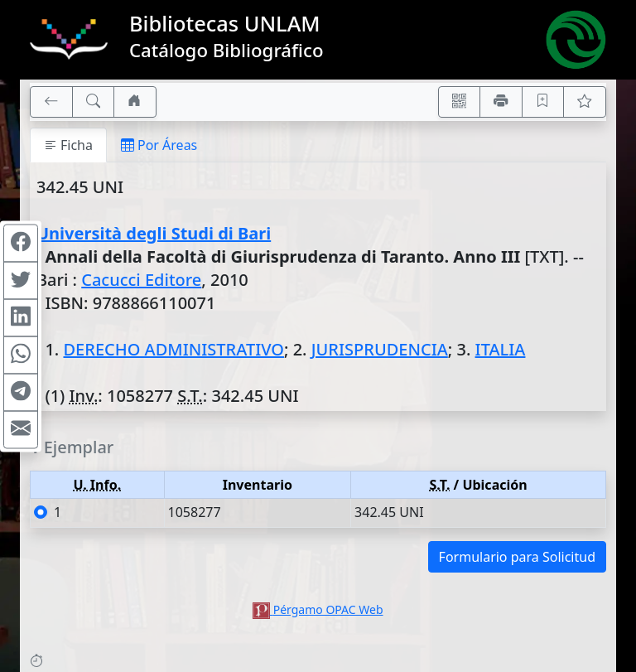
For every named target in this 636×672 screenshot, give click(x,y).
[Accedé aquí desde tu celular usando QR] (460, 102)
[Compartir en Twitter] (21, 280)
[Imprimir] (501, 102)
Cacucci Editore (141, 280)
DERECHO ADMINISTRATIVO (173, 349)
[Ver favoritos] (585, 102)
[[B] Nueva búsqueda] (94, 102)
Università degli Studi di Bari (154, 233)
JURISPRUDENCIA (380, 349)
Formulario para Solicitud (517, 557)
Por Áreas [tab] (159, 145)
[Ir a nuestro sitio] (135, 102)
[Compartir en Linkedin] (21, 317)
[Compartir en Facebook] (21, 243)
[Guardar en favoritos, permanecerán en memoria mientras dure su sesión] (543, 102)
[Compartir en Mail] (21, 429)
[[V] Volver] (51, 102)
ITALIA (501, 349)
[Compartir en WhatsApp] (21, 355)
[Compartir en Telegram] (21, 392)
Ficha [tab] (68, 145)
